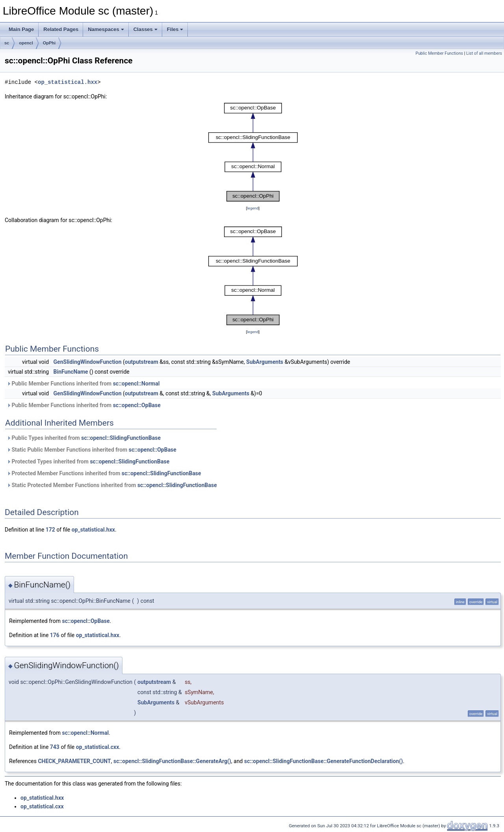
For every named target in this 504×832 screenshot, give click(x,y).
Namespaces (106, 29)
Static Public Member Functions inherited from (92, 450)
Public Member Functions (439, 53)
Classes (145, 29)
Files (175, 29)
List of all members (484, 53)
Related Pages (61, 29)
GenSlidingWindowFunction (88, 362)
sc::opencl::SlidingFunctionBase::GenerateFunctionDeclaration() (323, 761)
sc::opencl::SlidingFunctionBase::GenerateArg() (172, 761)
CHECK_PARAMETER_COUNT (74, 761)
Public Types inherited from (84, 438)
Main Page (21, 29)
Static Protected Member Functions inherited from (112, 485)
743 (55, 747)
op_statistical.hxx (68, 82)
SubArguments (265, 362)
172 (50, 530)
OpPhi (49, 43)
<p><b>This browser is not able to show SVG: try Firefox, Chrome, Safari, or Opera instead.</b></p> (253, 152)
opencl (26, 43)
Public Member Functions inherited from (83, 384)
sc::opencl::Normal (136, 384)
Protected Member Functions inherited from (104, 473)
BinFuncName (71, 372)
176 (55, 635)
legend (253, 208)
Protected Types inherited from (88, 461)
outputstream (142, 362)
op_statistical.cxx (98, 747)
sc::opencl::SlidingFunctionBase (121, 438)
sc (7, 43)
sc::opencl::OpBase (137, 405)
